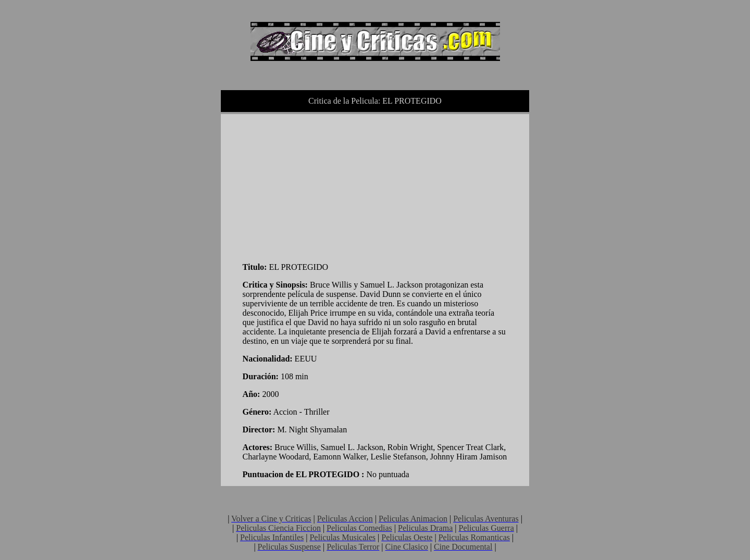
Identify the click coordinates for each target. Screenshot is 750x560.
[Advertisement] (321, 186)
